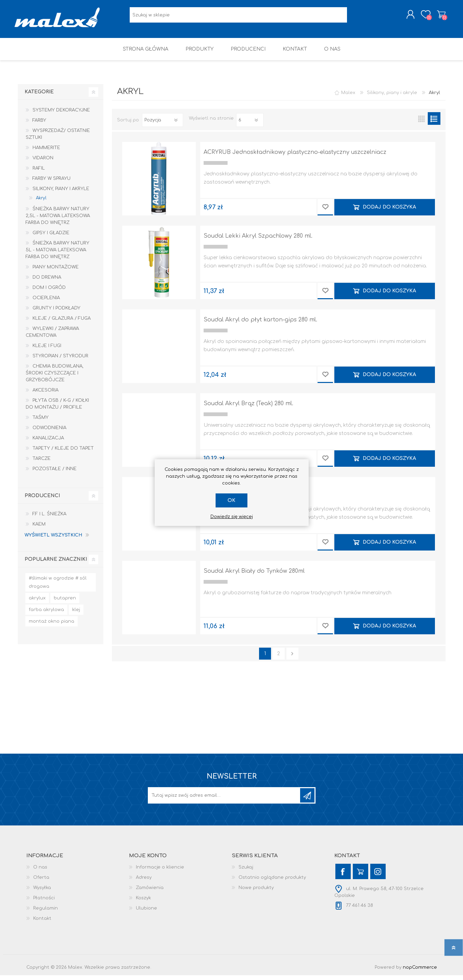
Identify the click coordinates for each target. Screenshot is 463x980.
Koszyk (438, 17)
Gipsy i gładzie (51, 238)
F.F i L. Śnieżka (49, 519)
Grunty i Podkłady (56, 313)
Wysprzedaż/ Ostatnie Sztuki (58, 139)
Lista (434, 123)
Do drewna (47, 282)
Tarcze (42, 463)
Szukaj (246, 872)
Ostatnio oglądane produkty (272, 882)
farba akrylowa (46, 614)
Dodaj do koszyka (389, 212)
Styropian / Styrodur (60, 361)
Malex (348, 97)
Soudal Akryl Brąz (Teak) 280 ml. (248, 408)
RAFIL (39, 173)
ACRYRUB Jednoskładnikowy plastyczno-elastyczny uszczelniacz (295, 157)
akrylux (37, 603)
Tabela (421, 123)
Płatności (44, 903)
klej (76, 614)
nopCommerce (420, 972)
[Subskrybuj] (224, 800)
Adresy (144, 882)
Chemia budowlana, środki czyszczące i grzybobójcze (55, 378)
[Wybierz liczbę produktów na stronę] (250, 125)
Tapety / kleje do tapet (63, 453)
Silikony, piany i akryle (61, 194)
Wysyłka (42, 892)
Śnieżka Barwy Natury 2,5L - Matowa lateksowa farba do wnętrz (58, 221)
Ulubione (146, 913)
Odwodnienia (49, 433)
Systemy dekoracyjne (61, 115)
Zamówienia (150, 892)
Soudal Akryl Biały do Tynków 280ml (254, 576)
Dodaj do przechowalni (325, 212)
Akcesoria (46, 395)
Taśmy (41, 422)
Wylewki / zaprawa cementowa (52, 337)
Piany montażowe (56, 272)
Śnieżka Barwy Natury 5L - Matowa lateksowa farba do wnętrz (57, 255)
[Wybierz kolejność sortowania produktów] (163, 125)
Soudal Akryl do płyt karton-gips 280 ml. (260, 325)
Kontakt (42, 923)
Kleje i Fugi (47, 350)
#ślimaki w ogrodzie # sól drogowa (58, 587)
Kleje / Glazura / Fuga (62, 323)
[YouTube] (361, 876)
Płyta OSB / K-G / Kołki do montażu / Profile (57, 409)
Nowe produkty (256, 892)
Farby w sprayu (52, 183)
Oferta (41, 882)
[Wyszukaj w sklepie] (238, 17)
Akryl (41, 203)
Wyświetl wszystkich (53, 540)
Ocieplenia (46, 303)
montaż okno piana (52, 626)
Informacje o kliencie (160, 872)
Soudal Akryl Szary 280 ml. (241, 492)
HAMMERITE (46, 153)
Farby (39, 125)
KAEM (39, 529)
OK (231, 500)
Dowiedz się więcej (232, 517)
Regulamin (46, 913)
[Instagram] (378, 876)
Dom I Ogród (49, 292)
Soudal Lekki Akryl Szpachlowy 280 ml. (258, 241)
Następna (292, 658)
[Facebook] (343, 876)
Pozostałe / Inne (55, 474)
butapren (65, 603)
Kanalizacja (48, 443)
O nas (40, 872)
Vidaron (43, 163)
